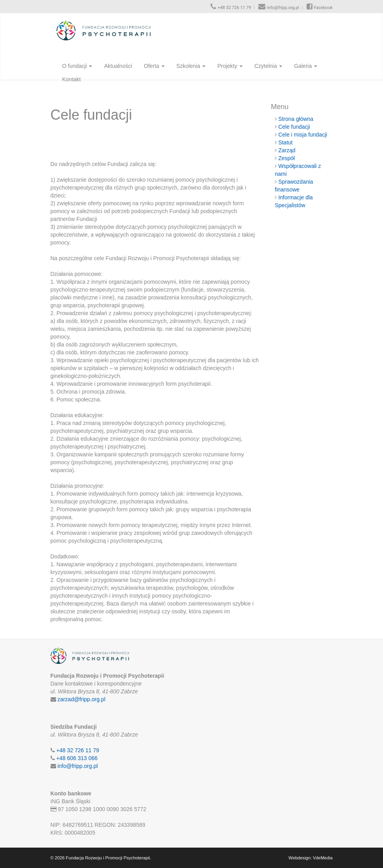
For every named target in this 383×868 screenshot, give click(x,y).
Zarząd (287, 150)
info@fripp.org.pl (283, 8)
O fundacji (77, 66)
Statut (286, 142)
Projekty (230, 66)
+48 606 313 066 (77, 758)
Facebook (323, 8)
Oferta (154, 66)
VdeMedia (323, 858)
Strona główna (296, 119)
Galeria (306, 66)
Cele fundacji (294, 127)
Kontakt (72, 79)
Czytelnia (268, 66)
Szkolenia (191, 66)
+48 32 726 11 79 (234, 8)
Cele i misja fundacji (303, 135)
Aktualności (118, 66)
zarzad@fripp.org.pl (81, 699)
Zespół (287, 158)
